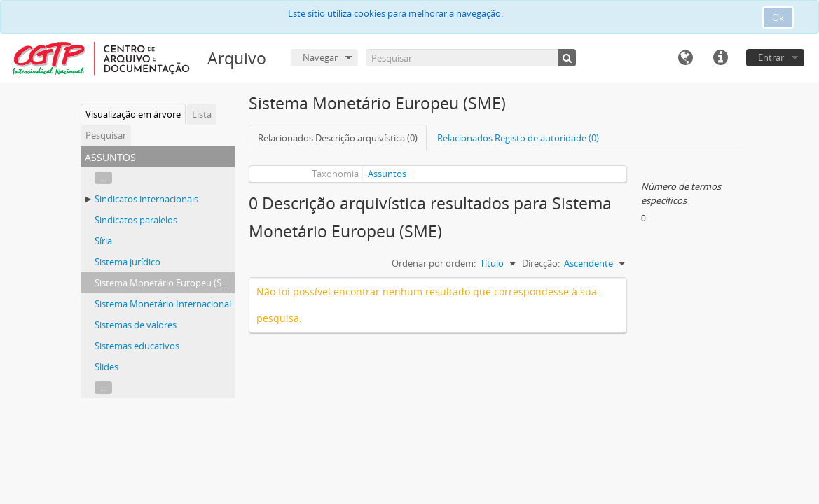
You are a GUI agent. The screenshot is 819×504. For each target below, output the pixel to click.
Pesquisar (106, 135)
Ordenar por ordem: (434, 263)
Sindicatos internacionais (146, 199)
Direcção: (541, 263)
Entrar (771, 57)
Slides (106, 367)
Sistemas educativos (137, 346)
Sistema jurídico (128, 262)
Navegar (320, 57)
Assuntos (387, 174)
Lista (202, 114)
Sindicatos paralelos (136, 220)
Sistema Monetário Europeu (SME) (166, 283)
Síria (103, 241)
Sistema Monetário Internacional (163, 304)
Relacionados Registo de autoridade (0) (518, 138)
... (103, 178)
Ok (778, 17)
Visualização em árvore (133, 114)
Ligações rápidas (720, 58)
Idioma (685, 58)
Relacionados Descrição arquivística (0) (338, 138)
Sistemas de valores (136, 325)
